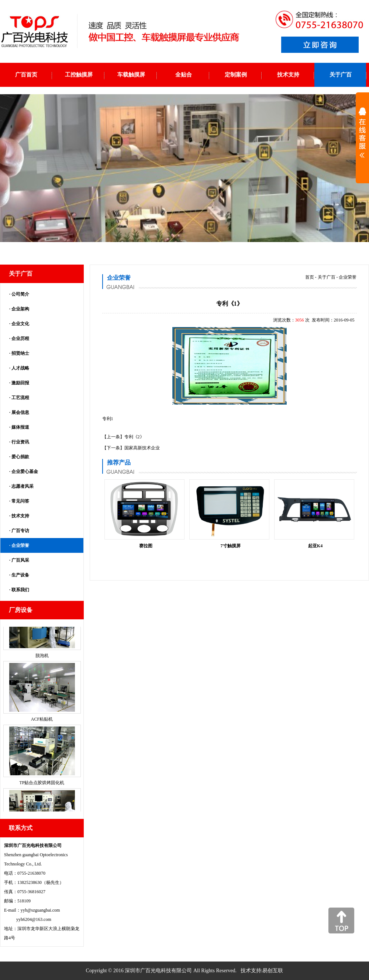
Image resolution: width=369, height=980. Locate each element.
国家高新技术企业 (142, 448)
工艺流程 (20, 398)
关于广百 (327, 277)
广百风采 (20, 560)
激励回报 (20, 383)
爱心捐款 (20, 457)
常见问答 (20, 501)
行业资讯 (20, 442)
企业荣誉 (20, 545)
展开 (362, 137)
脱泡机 (42, 660)
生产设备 (20, 575)
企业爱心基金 (25, 472)
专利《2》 (134, 437)
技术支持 (20, 516)
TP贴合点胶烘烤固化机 (42, 787)
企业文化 (20, 324)
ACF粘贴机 (42, 724)
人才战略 (20, 368)
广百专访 (20, 531)
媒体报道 (20, 427)
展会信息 (20, 412)
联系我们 (20, 590)
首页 (310, 277)
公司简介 (20, 294)
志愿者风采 (23, 486)
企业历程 (20, 338)
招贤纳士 (20, 353)
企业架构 (20, 309)
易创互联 (273, 971)
